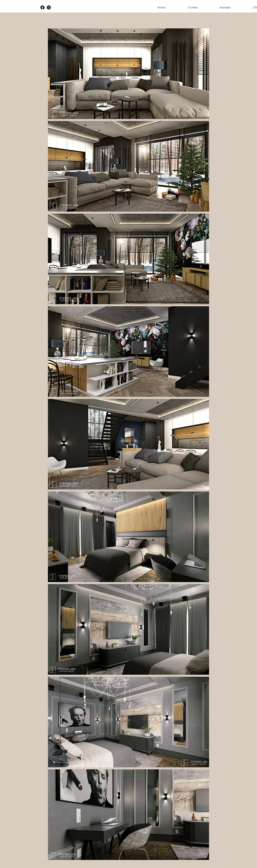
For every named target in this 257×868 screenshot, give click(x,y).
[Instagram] (49, 7)
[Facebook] (42, 7)
